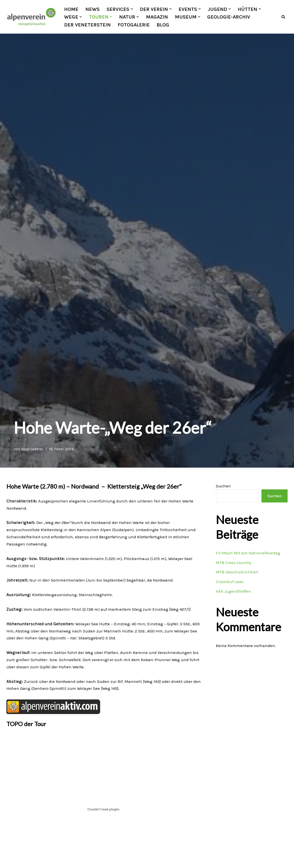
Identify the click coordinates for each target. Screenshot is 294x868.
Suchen (223, 486)
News (92, 9)
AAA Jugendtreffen (233, 591)
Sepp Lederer (32, 449)
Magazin (157, 17)
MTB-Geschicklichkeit (237, 572)
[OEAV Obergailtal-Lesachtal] (31, 17)
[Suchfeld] (283, 17)
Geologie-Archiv (229, 17)
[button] (132, 9)
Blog (163, 25)
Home (71, 9)
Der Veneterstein (87, 25)
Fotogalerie (134, 25)
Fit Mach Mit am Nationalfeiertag (248, 553)
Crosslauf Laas (230, 582)
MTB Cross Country (234, 563)
